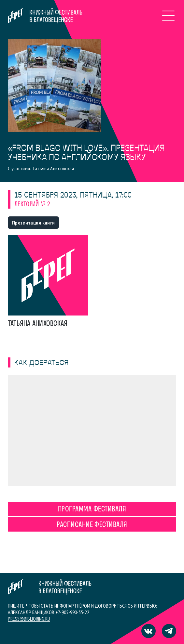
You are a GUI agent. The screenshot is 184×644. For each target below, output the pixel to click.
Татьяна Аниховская (38, 324)
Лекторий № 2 (32, 205)
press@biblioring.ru (29, 619)
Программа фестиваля (92, 509)
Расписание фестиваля (92, 525)
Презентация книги (33, 223)
